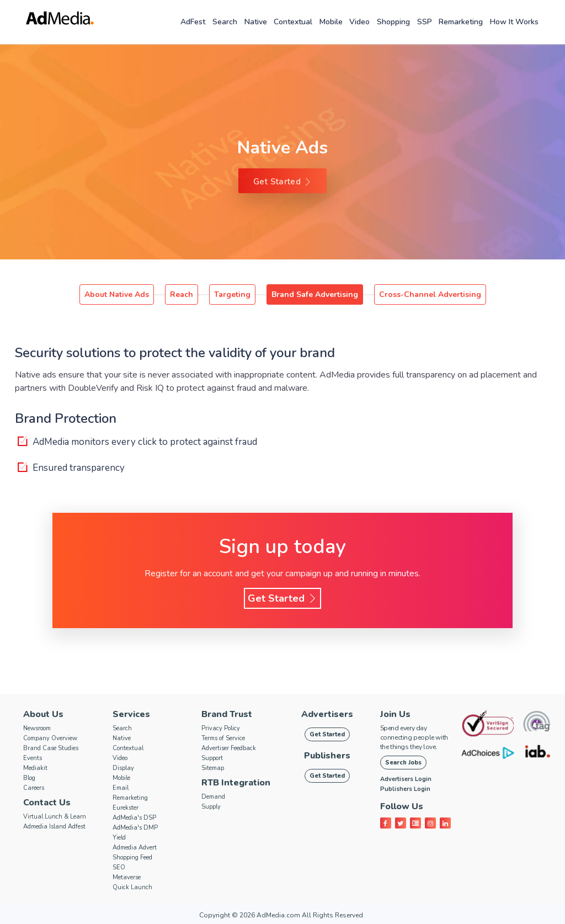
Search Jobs (403, 763)
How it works (514, 22)
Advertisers (327, 714)
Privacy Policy (221, 728)
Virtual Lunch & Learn (55, 817)
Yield (119, 838)
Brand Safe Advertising (315, 294)
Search (225, 22)
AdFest (193, 22)
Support (212, 758)
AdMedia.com (278, 915)
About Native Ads (117, 294)
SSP (425, 22)
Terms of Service (223, 738)
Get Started (282, 182)
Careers (34, 788)
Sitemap (213, 768)
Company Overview (50, 738)
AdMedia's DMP (135, 828)
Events (33, 758)
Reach (182, 294)
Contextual (293, 22)
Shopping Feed (132, 857)
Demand (213, 797)
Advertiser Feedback (229, 748)
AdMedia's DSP (134, 818)
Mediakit (35, 768)
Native (256, 22)
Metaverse (127, 877)
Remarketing (461, 22)
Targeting (232, 294)
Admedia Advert (135, 848)
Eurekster (126, 808)
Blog (29, 778)
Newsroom (37, 728)
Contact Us (47, 803)
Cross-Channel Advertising (430, 294)
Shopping (393, 22)
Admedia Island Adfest (54, 827)
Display (123, 768)
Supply (211, 807)
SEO (119, 867)
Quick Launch (132, 887)
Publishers (327, 756)
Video (359, 22)
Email (121, 788)
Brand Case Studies (51, 748)
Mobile (331, 22)
